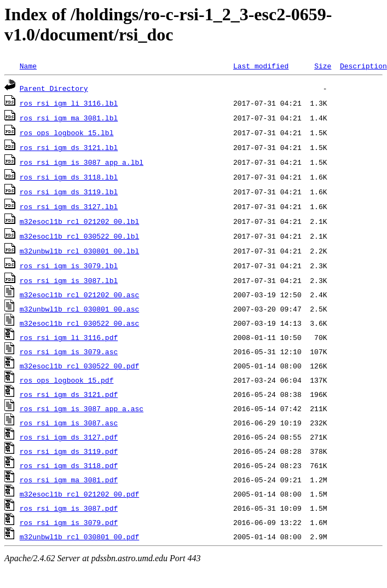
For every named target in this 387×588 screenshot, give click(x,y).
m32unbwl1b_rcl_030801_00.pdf (79, 537)
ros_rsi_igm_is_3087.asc (69, 423)
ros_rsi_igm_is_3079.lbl (69, 266)
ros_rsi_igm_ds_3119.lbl (69, 192)
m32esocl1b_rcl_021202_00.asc (79, 295)
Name (28, 66)
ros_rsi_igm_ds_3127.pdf (69, 437)
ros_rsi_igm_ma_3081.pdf (69, 480)
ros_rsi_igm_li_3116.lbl (69, 103)
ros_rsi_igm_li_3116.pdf (69, 337)
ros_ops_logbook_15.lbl (67, 132)
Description (363, 66)
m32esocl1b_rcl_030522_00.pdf (79, 366)
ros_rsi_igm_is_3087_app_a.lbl (82, 162)
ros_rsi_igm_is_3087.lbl (69, 280)
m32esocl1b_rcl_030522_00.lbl (79, 236)
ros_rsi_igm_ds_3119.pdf (69, 451)
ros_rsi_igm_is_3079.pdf (69, 522)
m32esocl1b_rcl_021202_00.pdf (79, 494)
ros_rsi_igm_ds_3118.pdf (69, 465)
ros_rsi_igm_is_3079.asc (69, 351)
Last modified (261, 66)
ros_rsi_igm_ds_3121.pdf (69, 394)
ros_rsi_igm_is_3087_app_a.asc (82, 408)
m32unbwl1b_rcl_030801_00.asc (79, 309)
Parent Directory (54, 88)
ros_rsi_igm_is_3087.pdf (69, 508)
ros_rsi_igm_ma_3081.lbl (69, 118)
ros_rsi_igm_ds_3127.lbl (69, 206)
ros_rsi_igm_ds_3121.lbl (69, 147)
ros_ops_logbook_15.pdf (67, 380)
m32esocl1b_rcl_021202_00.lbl (79, 221)
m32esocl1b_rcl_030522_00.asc (79, 323)
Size (323, 66)
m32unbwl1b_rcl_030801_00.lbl (79, 251)
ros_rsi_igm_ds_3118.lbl (69, 177)
